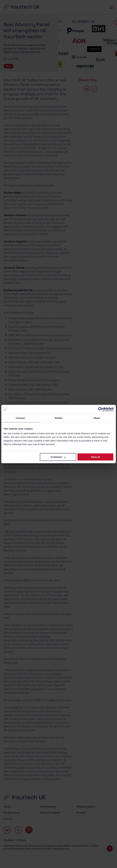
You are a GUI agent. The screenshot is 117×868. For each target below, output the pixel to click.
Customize (58, 457)
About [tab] (97, 418)
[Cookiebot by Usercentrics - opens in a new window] (100, 409)
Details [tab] (59, 418)
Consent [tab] (20, 418)
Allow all (95, 457)
